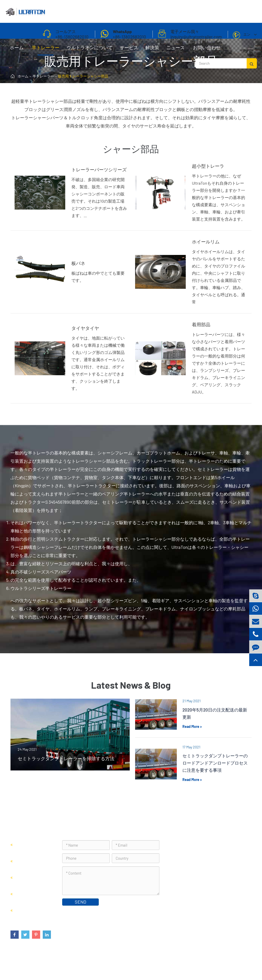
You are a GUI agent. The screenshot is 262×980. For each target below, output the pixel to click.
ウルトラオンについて (90, 50)
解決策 (152, 50)
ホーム (17, 50)
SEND (80, 902)
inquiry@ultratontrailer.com (202, 880)
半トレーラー (46, 50)
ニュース (176, 50)
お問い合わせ (207, 50)
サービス (129, 50)
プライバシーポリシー (230, 963)
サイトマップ (193, 963)
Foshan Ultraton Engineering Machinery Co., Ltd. (77, 963)
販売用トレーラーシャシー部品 (83, 76)
